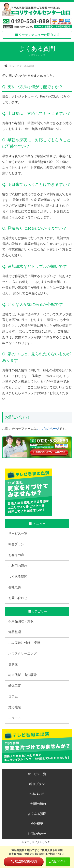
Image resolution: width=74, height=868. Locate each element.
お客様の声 (16, 555)
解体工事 (15, 686)
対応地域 (15, 707)
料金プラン (16, 544)
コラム (13, 696)
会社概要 (15, 587)
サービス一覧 (18, 533)
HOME (12, 66)
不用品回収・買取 (21, 621)
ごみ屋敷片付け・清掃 (24, 643)
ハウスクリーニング (22, 653)
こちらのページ (48, 429)
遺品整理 (15, 632)
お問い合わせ (18, 598)
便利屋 (13, 664)
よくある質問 (27, 66)
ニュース (15, 718)
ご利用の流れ (18, 566)
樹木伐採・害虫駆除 (22, 675)
